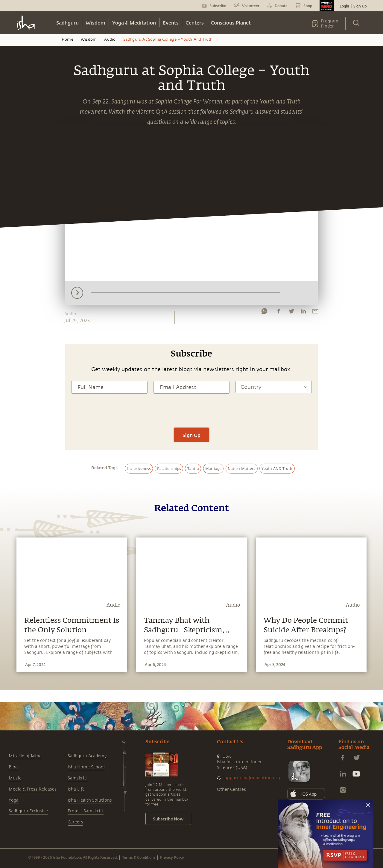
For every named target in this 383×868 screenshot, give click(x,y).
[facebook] (279, 313)
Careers (75, 822)
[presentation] (191, 410)
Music (15, 778)
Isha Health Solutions (90, 800)
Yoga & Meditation (134, 23)
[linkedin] (303, 313)
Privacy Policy (172, 857)
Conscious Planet (231, 23)
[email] (315, 313)
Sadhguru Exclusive (28, 811)
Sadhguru (67, 23)
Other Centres (231, 789)
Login (344, 6)
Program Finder (330, 24)
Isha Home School (86, 767)
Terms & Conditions (139, 857)
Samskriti (78, 778)
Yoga (14, 800)
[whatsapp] (264, 313)
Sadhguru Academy (87, 756)
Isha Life (76, 789)
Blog (13, 767)
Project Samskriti (86, 811)
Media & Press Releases (33, 789)
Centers (195, 23)
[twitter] (291, 313)
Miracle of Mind (25, 756)
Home (67, 39)
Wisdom (95, 23)
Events (171, 23)
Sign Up (360, 6)
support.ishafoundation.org (251, 778)
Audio (110, 39)
